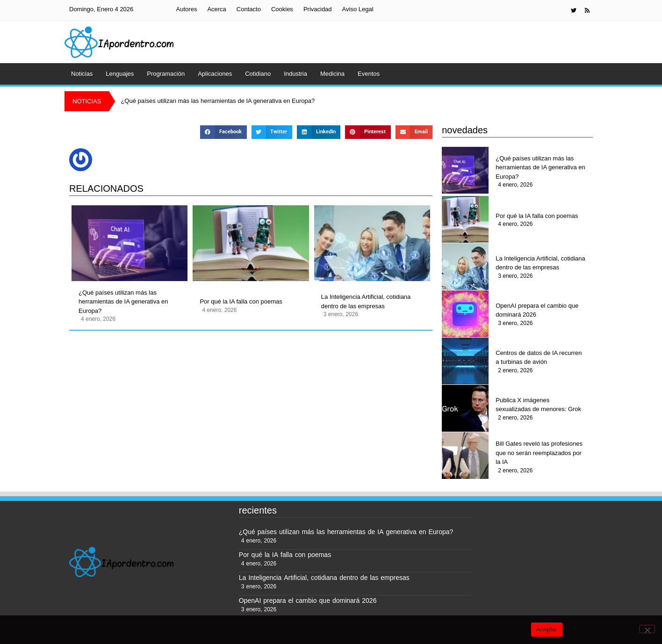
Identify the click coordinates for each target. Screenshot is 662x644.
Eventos (369, 74)
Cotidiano (258, 74)
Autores (187, 9)
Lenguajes (120, 74)
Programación (166, 74)
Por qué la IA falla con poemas (241, 301)
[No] (647, 629)
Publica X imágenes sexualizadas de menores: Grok (538, 405)
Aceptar (547, 629)
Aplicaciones (215, 74)
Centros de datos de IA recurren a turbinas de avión (539, 358)
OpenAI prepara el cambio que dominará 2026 (537, 310)
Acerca (216, 9)
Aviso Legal (358, 9)
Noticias (82, 74)
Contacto (249, 9)
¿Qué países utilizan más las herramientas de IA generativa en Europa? (123, 302)
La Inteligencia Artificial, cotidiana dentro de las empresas (366, 301)
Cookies (282, 9)
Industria (295, 74)
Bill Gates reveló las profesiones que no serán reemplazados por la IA (539, 453)
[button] (223, 132)
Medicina (332, 74)
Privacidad (318, 9)
